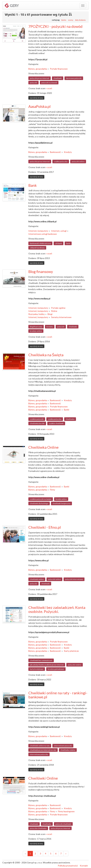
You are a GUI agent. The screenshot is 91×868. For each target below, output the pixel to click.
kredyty (50, 327)
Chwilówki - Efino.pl (45, 527)
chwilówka (70, 419)
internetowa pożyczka (39, 754)
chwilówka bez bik (37, 423)
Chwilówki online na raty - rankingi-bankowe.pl (58, 695)
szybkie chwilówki (56, 423)
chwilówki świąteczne (61, 503)
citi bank (59, 243)
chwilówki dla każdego (39, 503)
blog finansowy (36, 327)
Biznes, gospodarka (38, 69)
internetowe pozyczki (63, 746)
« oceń (49, 88)
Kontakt (84, 866)
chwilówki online (37, 579)
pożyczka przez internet (40, 161)
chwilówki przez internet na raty (43, 750)
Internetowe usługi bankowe (43, 234)
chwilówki (58, 78)
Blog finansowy (41, 271)
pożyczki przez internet (40, 78)
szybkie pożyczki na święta (41, 499)
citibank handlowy (37, 248)
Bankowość (55, 152)
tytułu (64, 20)
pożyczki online (78, 161)
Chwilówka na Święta (46, 355)
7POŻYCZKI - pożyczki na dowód (55, 26)
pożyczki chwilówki (63, 824)
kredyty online (36, 331)
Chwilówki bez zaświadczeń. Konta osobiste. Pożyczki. (57, 609)
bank (68, 243)
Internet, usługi (59, 231)
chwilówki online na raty (40, 746)
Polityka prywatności (68, 866)
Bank (33, 185)
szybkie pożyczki (37, 419)
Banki (67, 410)
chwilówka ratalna (68, 750)
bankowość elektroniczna (40, 243)
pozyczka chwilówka (38, 828)
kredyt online (61, 499)
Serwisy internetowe (61, 317)
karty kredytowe (37, 669)
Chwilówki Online (43, 778)
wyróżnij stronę (36, 98)
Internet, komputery (38, 231)
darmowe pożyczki (74, 78)
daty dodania (80, 20)
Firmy (52, 490)
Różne (54, 311)
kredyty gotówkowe (56, 669)
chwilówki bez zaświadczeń (41, 660)
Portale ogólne (58, 308)
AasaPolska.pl (39, 106)
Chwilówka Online (43, 447)
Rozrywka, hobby (37, 314)
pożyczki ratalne (75, 665)
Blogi (50, 314)
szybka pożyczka (61, 161)
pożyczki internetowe (74, 579)
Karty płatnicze (71, 651)
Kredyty (68, 152)
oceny (71, 20)
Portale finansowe (59, 69)
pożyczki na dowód (49, 83)
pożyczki (33, 83)
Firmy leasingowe (66, 811)
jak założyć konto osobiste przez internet (47, 665)
